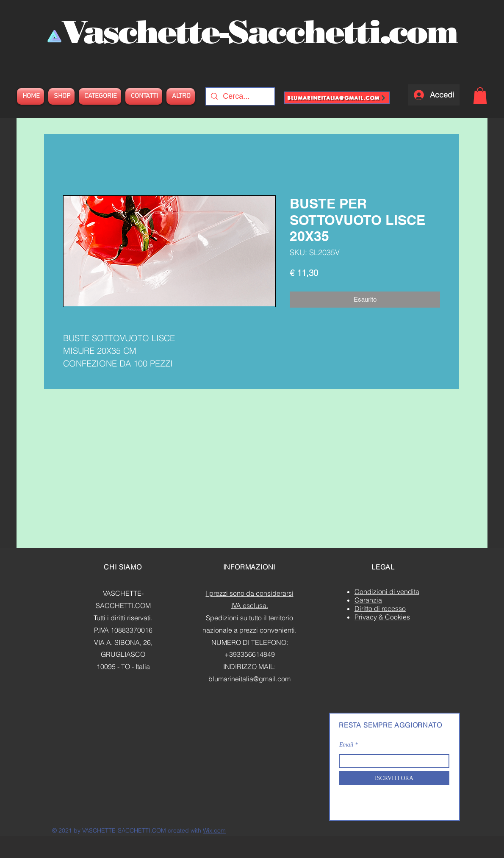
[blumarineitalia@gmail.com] (337, 98)
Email (346, 745)
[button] (480, 96)
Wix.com (214, 830)
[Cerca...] (240, 96)
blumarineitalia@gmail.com (249, 679)
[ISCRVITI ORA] (394, 778)
